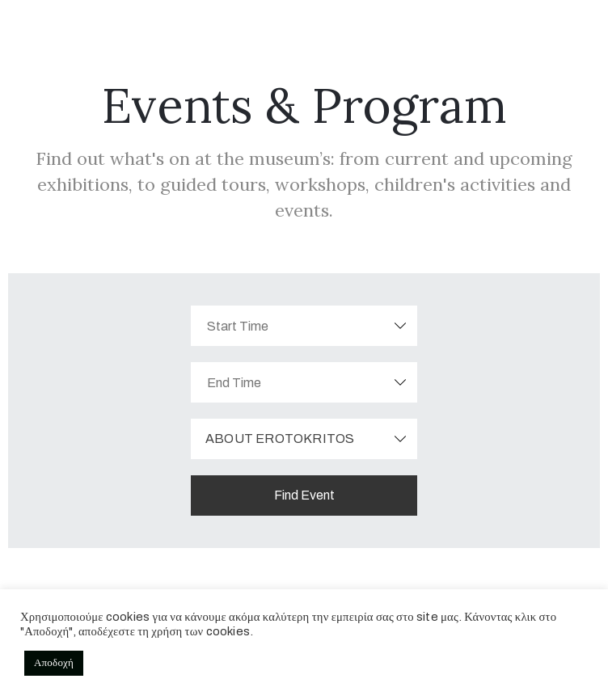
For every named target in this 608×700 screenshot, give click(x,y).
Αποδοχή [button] (54, 663)
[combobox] (304, 439)
